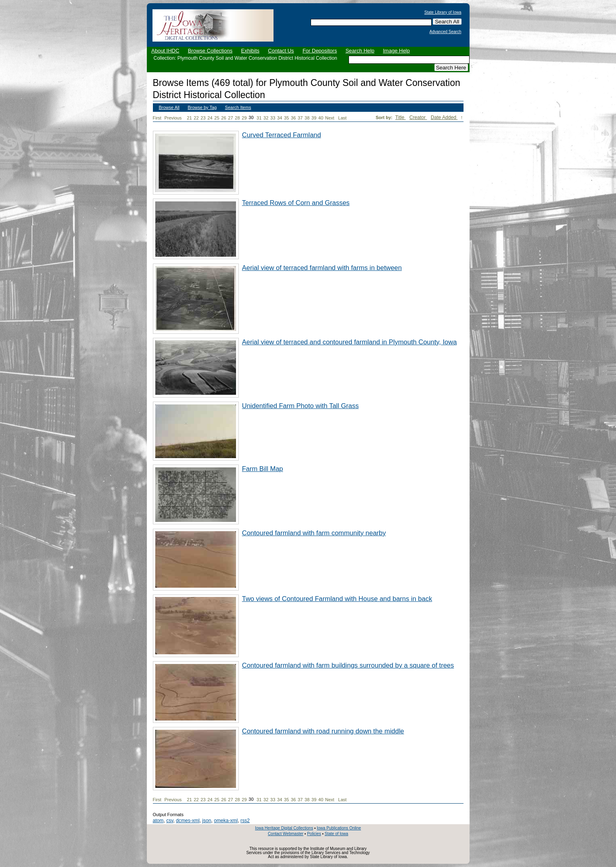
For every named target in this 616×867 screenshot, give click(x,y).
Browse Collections (210, 51)
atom (158, 821)
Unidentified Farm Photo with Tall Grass (300, 406)
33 (273, 118)
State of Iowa (336, 834)
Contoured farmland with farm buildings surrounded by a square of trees (348, 665)
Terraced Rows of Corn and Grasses (296, 203)
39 (314, 118)
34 (280, 118)
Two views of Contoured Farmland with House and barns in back (337, 599)
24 (210, 118)
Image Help (396, 51)
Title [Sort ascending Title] (401, 117)
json (207, 821)
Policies (314, 834)
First (157, 118)
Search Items (238, 107)
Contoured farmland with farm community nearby (314, 533)
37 (300, 118)
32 (266, 118)
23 (203, 118)
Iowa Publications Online (339, 828)
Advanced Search (446, 32)
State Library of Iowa (443, 13)
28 (237, 118)
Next (331, 118)
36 (293, 118)
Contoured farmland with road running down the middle (323, 731)
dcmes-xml (188, 821)
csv (170, 821)
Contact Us (281, 51)
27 (230, 118)
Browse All (169, 107)
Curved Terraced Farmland (282, 135)
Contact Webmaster (286, 834)
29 (244, 118)
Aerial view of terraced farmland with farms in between (322, 268)
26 (223, 118)
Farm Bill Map (263, 469)
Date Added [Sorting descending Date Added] (444, 117)
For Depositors (320, 51)
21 (189, 118)
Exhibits (250, 51)
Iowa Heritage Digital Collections (284, 828)
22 (196, 118)
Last (342, 118)
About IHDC (165, 51)
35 (286, 118)
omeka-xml (226, 821)
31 (259, 118)
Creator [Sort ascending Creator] (418, 117)
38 (307, 118)
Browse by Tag (202, 107)
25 (217, 118)
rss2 (245, 821)
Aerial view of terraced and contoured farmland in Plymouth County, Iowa (350, 342)
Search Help (360, 51)
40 (321, 118)
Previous (173, 118)
